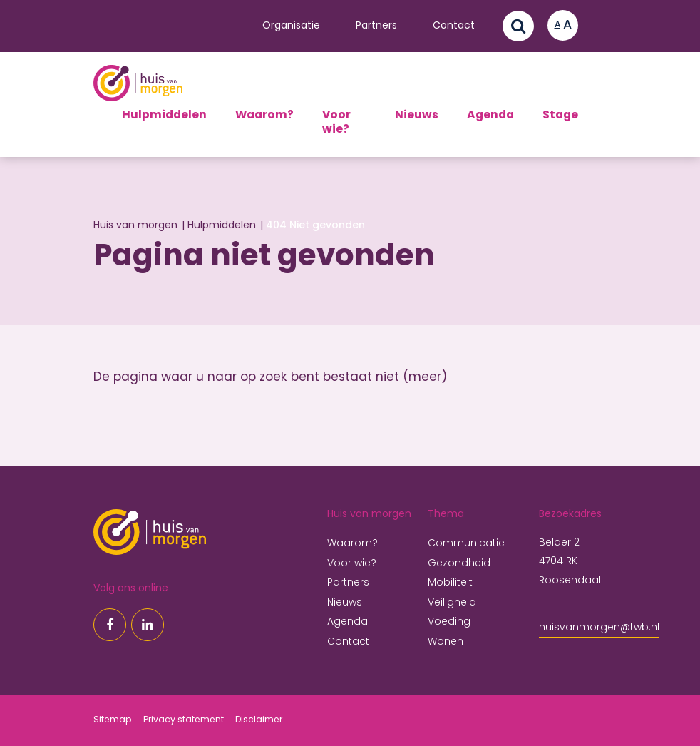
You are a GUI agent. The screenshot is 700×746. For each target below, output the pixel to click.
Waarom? (264, 116)
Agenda (490, 116)
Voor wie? (336, 123)
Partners (376, 26)
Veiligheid (452, 603)
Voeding (449, 622)
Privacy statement (184, 720)
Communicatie (466, 544)
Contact (454, 26)
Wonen (446, 642)
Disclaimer (259, 720)
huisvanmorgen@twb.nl (599, 628)
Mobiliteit (450, 583)
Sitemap (113, 720)
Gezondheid (459, 564)
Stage (560, 116)
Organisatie (291, 26)
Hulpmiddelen (164, 116)
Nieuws (417, 116)
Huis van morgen (135, 226)
